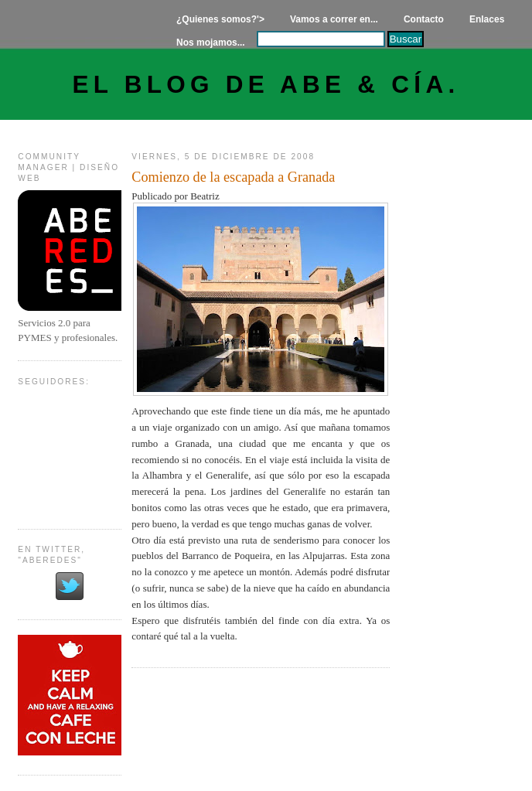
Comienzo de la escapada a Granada (233, 177)
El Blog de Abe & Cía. (266, 85)
